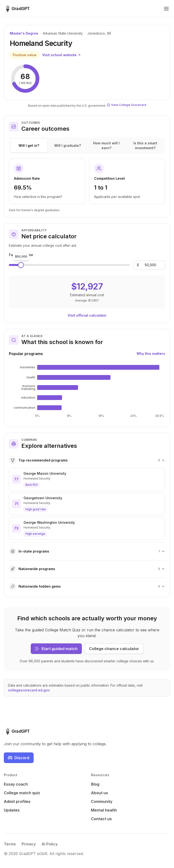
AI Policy (50, 844)
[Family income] (150, 265)
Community (102, 801)
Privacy (29, 844)
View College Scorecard (126, 105)
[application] (87, 391)
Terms (10, 844)
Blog (95, 784)
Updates (12, 810)
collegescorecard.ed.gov (29, 690)
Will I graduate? (68, 145)
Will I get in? (29, 145)
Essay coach (16, 784)
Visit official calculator (87, 315)
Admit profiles (17, 801)
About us (99, 793)
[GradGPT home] (17, 9)
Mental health (104, 810)
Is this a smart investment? (145, 145)
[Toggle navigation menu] (166, 9)
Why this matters (151, 354)
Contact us (101, 819)
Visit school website (62, 55)
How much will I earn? (106, 145)
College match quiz (22, 793)
